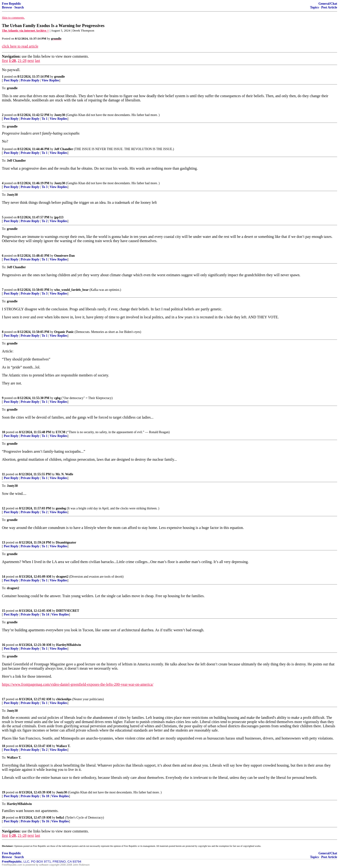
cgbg (57, 398)
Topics (314, 7)
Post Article (329, 7)
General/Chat (328, 4)
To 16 (45, 821)
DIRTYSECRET (68, 611)
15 (4, 611)
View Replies (50, 80)
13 (4, 542)
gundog (61, 508)
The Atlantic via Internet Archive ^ (25, 30)
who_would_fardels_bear (71, 290)
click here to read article (20, 46)
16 (4, 645)
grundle (59, 77)
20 (4, 818)
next (31, 61)
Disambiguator (66, 542)
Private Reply (30, 80)
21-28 (22, 61)
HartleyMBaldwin (69, 645)
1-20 (12, 61)
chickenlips (64, 699)
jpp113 (59, 217)
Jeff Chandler (64, 149)
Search (19, 7)
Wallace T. (63, 746)
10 (4, 432)
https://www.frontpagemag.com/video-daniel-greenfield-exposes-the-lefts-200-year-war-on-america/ (78, 684)
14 (4, 577)
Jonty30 (60, 115)
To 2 (45, 221)
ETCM (61, 432)
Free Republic (12, 4)
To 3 (45, 187)
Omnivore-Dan (64, 256)
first (5, 61)
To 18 (45, 796)
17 (4, 699)
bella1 (60, 818)
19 (4, 792)
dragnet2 (62, 577)
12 (4, 508)
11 (3, 474)
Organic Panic (64, 332)
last (37, 61)
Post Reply (11, 80)
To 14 (45, 614)
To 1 (45, 119)
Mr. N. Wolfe (64, 474)
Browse (7, 7)
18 (4, 746)
